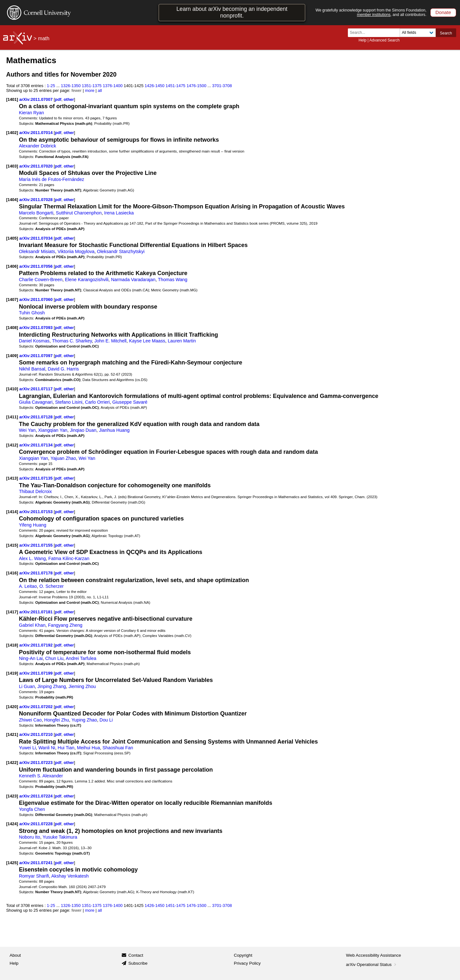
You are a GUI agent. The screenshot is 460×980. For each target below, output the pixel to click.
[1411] (12, 417)
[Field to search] (418, 33)
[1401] (12, 99)
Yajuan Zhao (63, 458)
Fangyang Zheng (65, 625)
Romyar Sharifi (34, 876)
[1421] (12, 734)
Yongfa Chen (32, 809)
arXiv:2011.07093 (36, 328)
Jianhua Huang (114, 430)
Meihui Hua (88, 748)
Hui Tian (66, 748)
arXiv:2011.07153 (36, 512)
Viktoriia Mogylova (76, 251)
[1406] (12, 266)
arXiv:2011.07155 (36, 545)
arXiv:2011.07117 (36, 389)
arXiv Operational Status (372, 965)
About (15, 955)
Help (362, 40)
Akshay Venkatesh (70, 876)
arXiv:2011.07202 (36, 707)
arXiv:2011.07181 (36, 612)
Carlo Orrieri (97, 402)
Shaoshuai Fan (118, 748)
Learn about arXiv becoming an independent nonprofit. (232, 12)
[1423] (12, 796)
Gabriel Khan (32, 625)
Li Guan (27, 686)
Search (446, 33)
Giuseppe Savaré (130, 402)
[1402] (12, 133)
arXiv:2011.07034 (36, 238)
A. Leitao (28, 586)
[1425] (12, 863)
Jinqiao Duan (83, 430)
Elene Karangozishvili (87, 280)
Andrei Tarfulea (81, 658)
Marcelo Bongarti (36, 213)
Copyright (243, 955)
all (100, 90)
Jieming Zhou (82, 686)
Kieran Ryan (31, 113)
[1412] (12, 445)
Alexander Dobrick (37, 146)
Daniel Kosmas (34, 341)
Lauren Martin (182, 341)
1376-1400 (113, 86)
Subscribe (138, 963)
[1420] (12, 707)
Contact (136, 955)
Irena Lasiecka (119, 213)
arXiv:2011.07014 (36, 133)
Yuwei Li (27, 748)
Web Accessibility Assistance (373, 955)
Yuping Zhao (84, 720)
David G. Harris (63, 369)
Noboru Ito (30, 837)
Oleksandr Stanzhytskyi (121, 251)
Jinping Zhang (52, 686)
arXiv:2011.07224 (36, 796)
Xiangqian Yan (53, 430)
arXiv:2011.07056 (36, 266)
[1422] (12, 763)
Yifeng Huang (33, 525)
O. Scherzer (51, 586)
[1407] (12, 299)
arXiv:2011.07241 (36, 863)
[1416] (12, 573)
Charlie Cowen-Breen (41, 280)
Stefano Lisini (69, 402)
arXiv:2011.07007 (36, 99)
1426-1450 (155, 86)
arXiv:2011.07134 (36, 445)
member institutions (374, 15)
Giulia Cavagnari (36, 402)
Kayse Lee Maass (147, 341)
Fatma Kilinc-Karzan (69, 558)
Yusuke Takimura (60, 837)
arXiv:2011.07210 (36, 734)
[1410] (12, 389)
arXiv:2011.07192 (36, 645)
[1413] (12, 478)
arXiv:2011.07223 (36, 763)
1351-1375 (92, 86)
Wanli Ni (47, 748)
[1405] (12, 238)
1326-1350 (71, 86)
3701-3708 (222, 86)
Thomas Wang (172, 280)
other (69, 99)
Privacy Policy (247, 963)
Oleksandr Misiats (37, 251)
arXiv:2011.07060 (36, 299)
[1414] (12, 512)
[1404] (12, 200)
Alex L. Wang (32, 558)
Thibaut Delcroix (35, 491)
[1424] (12, 824)
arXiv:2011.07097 (36, 356)
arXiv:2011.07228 (36, 824)
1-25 (51, 86)
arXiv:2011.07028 (36, 200)
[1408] (12, 328)
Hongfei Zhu (57, 720)
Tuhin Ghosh (32, 313)
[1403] (12, 166)
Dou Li (106, 720)
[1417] (12, 612)
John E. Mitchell (110, 341)
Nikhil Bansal (32, 369)
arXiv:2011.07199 (36, 673)
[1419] (12, 673)
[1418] (12, 645)
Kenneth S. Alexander (41, 776)
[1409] (12, 356)
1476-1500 (196, 86)
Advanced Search (384, 40)
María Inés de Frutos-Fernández (51, 179)
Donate (443, 12)
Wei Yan (27, 430)
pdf (58, 99)
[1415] (12, 545)
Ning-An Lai (31, 658)
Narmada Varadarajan (133, 280)
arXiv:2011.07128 (36, 417)
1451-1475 (175, 86)
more (90, 90)
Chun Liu (54, 658)
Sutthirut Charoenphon (79, 213)
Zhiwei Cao (30, 720)
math (44, 38)
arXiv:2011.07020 (36, 166)
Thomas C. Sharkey (72, 341)
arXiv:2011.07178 (36, 573)
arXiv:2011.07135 (36, 478)
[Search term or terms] (376, 33)
